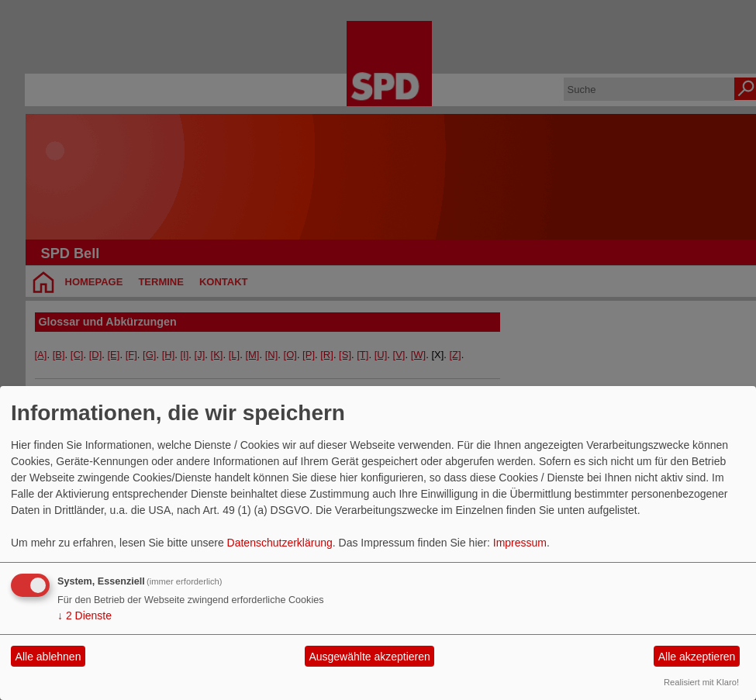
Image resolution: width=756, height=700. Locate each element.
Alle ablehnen (48, 657)
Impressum (520, 543)
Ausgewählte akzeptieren (369, 657)
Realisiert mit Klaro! (701, 682)
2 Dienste (85, 616)
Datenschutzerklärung (280, 543)
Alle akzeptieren (697, 657)
